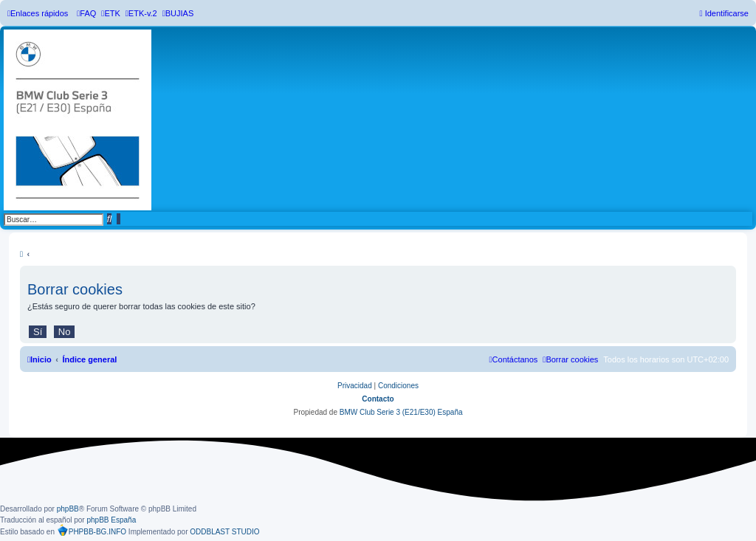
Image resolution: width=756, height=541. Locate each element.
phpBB (68, 509)
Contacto (378, 399)
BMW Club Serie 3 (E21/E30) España (401, 412)
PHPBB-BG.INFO (92, 530)
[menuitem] (86, 13)
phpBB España (111, 520)
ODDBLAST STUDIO (224, 532)
